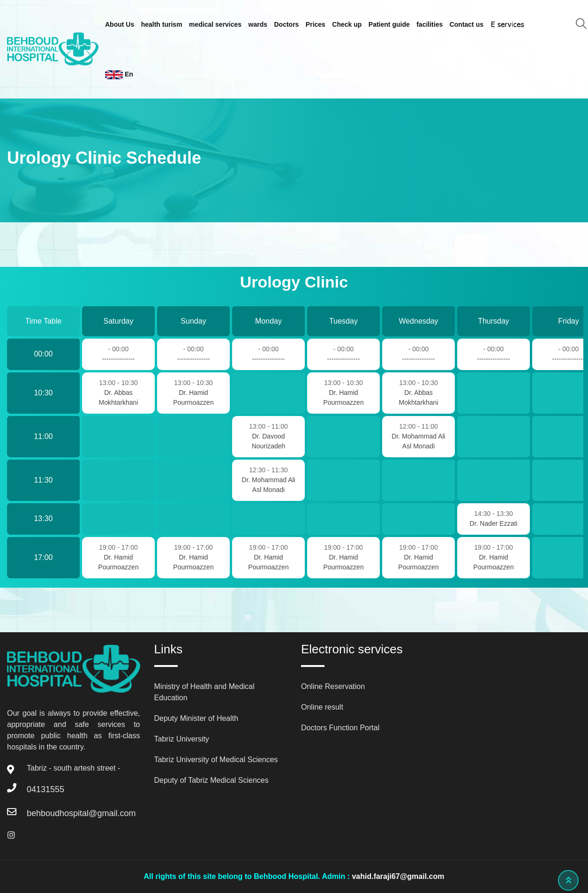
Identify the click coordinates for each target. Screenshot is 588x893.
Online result (322, 707)
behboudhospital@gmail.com (81, 813)
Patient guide (389, 24)
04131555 (45, 789)
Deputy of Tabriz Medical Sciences (211, 780)
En (119, 75)
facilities (430, 24)
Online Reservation (333, 686)
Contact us (467, 24)
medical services (215, 24)
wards (258, 24)
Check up (347, 24)
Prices (316, 24)
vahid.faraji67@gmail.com (398, 876)
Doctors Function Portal (340, 728)
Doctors (287, 24)
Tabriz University (182, 739)
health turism (162, 24)
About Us (120, 24)
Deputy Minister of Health (196, 718)
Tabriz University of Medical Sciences (216, 760)
